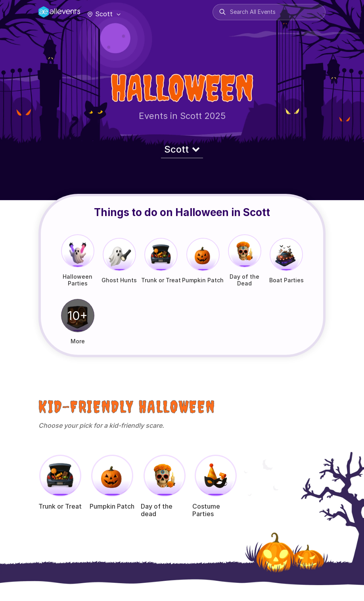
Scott (103, 14)
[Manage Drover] (48, 9)
